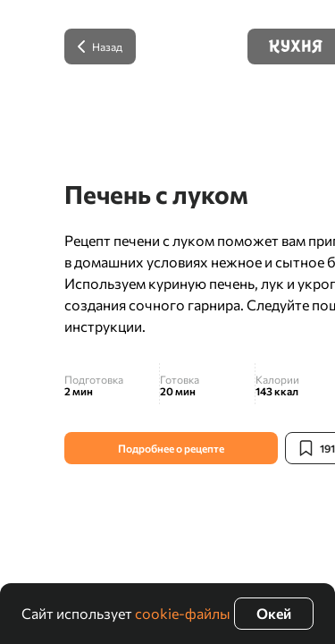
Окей (274, 613)
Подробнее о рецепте (171, 448)
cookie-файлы (183, 613)
